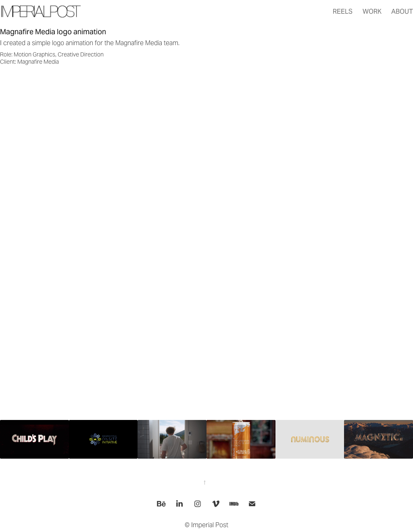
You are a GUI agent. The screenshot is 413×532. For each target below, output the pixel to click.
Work (372, 11)
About (402, 11)
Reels (343, 11)
